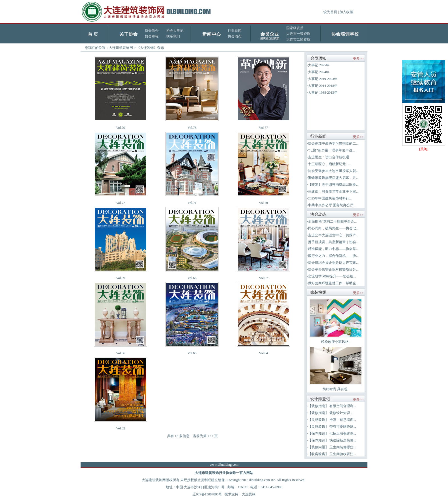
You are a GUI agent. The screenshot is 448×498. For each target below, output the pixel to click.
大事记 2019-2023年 (323, 79)
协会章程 (152, 36)
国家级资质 (295, 28)
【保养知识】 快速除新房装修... (332, 440)
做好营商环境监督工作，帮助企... (333, 283)
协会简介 (152, 31)
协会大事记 (175, 31)
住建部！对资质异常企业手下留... (333, 191)
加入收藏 (346, 12)
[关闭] (424, 149)
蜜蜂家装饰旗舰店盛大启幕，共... (333, 178)
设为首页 (330, 12)
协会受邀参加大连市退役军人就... (333, 171)
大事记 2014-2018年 (323, 86)
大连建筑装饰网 (121, 48)
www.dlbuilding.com (224, 465)
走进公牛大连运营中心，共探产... (333, 235)
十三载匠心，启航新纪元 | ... (329, 164)
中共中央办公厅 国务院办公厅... (332, 205)
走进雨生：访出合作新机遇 (329, 157)
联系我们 (173, 36)
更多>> (358, 59)
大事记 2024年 (319, 72)
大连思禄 (249, 494)
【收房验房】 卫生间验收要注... (332, 454)
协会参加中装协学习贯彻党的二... (333, 143)
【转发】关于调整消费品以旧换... (333, 185)
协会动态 (235, 36)
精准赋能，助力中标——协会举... (333, 249)
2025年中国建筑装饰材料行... (330, 198)
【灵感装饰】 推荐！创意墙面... (332, 420)
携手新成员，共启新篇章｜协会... (333, 242)
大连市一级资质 (298, 34)
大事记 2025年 (319, 65)
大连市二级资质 (298, 39)
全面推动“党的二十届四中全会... (332, 221)
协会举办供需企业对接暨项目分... (333, 269)
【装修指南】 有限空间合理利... (332, 406)
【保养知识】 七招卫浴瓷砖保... (332, 433)
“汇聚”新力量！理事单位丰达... (331, 150)
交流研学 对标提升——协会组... (332, 276)
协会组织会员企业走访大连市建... (333, 263)
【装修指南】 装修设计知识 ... (331, 413)
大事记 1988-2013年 (323, 93)
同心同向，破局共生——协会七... (333, 228)
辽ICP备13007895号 (207, 494)
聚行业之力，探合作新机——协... (333, 256)
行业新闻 (235, 31)
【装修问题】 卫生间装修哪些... (332, 447)
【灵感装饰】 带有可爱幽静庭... (332, 427)
